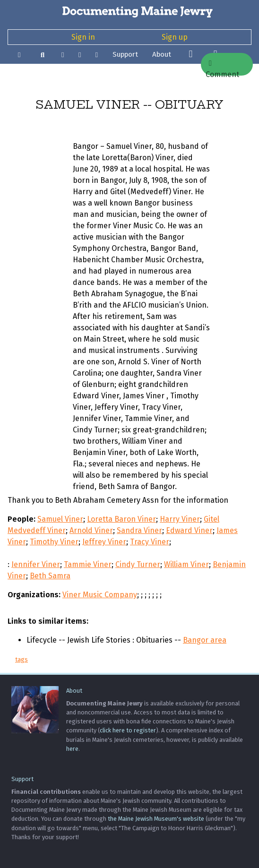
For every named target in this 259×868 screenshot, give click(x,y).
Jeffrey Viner (104, 542)
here (72, 749)
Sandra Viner (139, 530)
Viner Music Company (100, 595)
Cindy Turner (138, 564)
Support (125, 54)
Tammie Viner (88, 564)
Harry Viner (180, 519)
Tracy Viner (150, 542)
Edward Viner (189, 530)
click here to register (128, 730)
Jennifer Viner (36, 564)
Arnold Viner (91, 530)
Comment (222, 68)
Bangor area (205, 640)
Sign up (175, 37)
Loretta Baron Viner (121, 519)
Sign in (83, 37)
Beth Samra (50, 576)
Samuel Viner (60, 519)
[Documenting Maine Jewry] (129, 11)
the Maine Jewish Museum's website (156, 819)
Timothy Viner (54, 542)
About (162, 54)
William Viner (186, 564)
